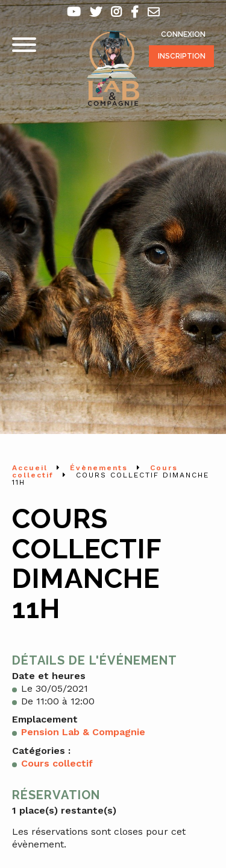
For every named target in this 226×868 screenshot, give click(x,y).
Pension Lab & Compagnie (83, 732)
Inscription (182, 56)
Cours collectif (57, 763)
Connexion (183, 34)
